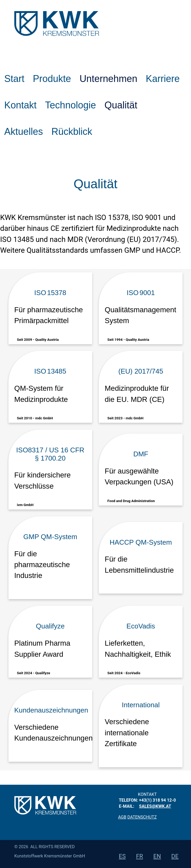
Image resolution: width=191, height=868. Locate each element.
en (157, 856)
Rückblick (72, 132)
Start (14, 79)
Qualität (121, 105)
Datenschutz (142, 817)
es (122, 856)
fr (140, 856)
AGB (122, 817)
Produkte (52, 79)
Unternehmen (108, 79)
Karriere (163, 79)
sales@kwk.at (155, 806)
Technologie (70, 105)
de (175, 856)
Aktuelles (24, 132)
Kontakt (20, 105)
